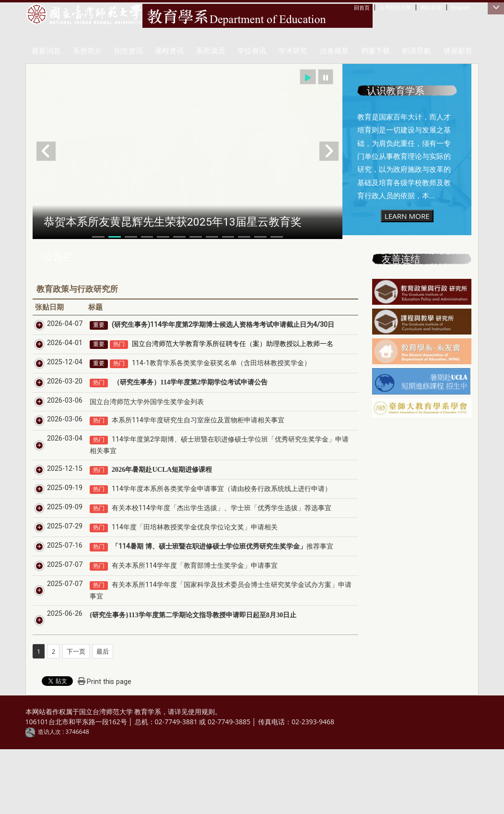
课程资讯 (169, 51)
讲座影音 (458, 51)
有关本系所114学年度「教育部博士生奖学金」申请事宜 (184, 631)
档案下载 (375, 51)
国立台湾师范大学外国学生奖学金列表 (136, 434)
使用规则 (201, 777)
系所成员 (211, 51)
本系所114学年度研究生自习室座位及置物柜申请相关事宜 (187, 453)
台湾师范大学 (395, 8)
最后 (103, 716)
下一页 (76, 716)
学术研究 (293, 51)
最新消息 (46, 51)
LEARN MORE (407, 216)
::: (356, 7)
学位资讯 (252, 51)
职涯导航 (417, 51)
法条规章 (334, 51)
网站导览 (431, 8)
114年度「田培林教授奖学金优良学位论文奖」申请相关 (184, 581)
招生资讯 (129, 51)
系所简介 (87, 51)
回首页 (362, 8)
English (461, 8)
